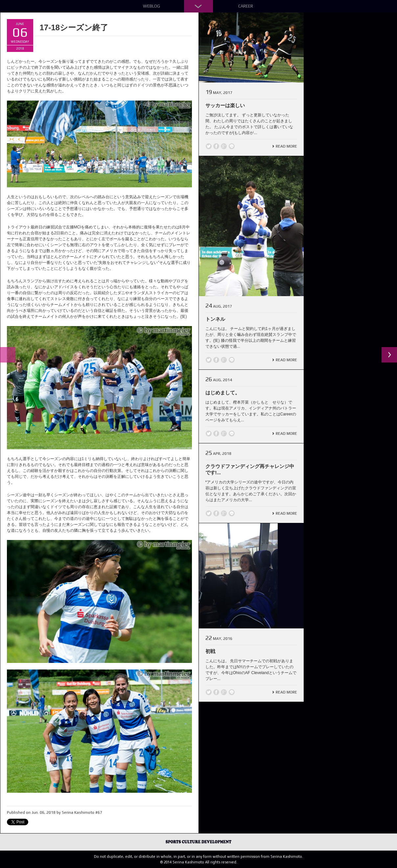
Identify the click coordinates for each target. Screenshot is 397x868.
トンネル (215, 319)
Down (198, 6)
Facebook (216, 146)
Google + (224, 146)
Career (246, 6)
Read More (286, 146)
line (232, 146)
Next (389, 355)
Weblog (152, 6)
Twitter (209, 146)
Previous (8, 355)
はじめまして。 (223, 393)
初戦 (210, 651)
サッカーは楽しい (225, 105)
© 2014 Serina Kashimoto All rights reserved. (199, 862)
